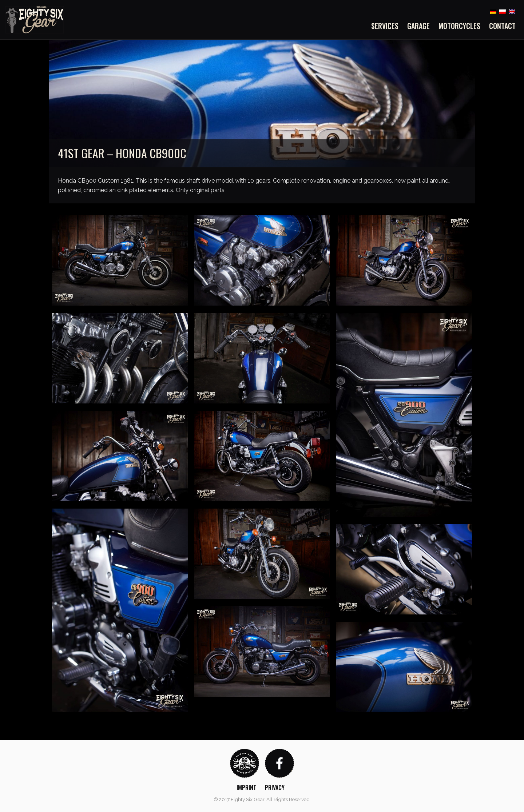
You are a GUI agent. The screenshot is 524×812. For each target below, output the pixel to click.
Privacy (275, 788)
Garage (418, 26)
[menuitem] (387, 26)
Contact (502, 26)
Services (385, 26)
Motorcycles (459, 26)
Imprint (246, 788)
